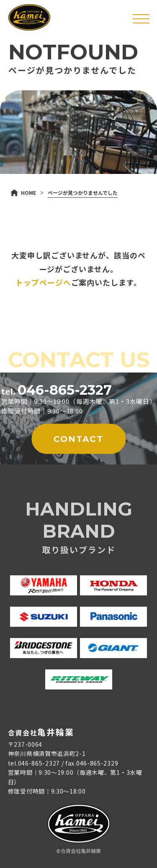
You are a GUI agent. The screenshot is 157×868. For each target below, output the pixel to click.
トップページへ (43, 282)
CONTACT (78, 439)
